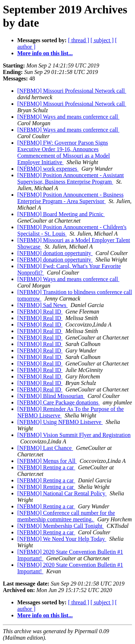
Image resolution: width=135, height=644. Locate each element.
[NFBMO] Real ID (40, 312)
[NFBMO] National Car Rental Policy (62, 493)
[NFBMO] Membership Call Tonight (60, 526)
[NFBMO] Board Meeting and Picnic (61, 214)
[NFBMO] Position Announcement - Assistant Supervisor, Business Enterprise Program (71, 178)
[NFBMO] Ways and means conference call (68, 117)
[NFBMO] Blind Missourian (51, 396)
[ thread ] (79, 40)
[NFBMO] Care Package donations (58, 402)
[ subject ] (102, 40)
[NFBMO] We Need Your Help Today (62, 539)
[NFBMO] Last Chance (45, 448)
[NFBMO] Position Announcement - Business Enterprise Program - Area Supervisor (70, 198)
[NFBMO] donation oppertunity (55, 253)
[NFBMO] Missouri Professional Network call (72, 91)
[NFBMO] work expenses (48, 169)
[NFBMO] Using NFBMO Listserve (60, 422)
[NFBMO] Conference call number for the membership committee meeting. (66, 516)
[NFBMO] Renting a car (46, 467)
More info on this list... (45, 53)
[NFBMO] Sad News (42, 305)
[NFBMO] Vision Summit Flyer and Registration (74, 435)
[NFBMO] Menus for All (47, 461)
